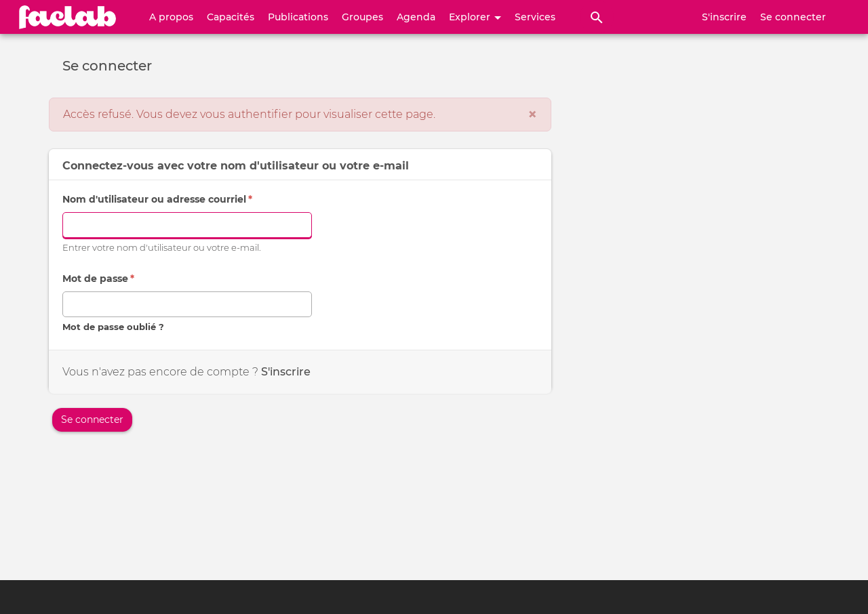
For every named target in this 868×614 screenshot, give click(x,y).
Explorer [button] (475, 17)
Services (535, 17)
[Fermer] (532, 115)
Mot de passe (98, 279)
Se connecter (793, 17)
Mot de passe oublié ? (113, 327)
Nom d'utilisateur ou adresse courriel (157, 199)
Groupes (362, 17)
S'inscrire (724, 17)
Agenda (416, 17)
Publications (298, 17)
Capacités (231, 17)
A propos (171, 17)
